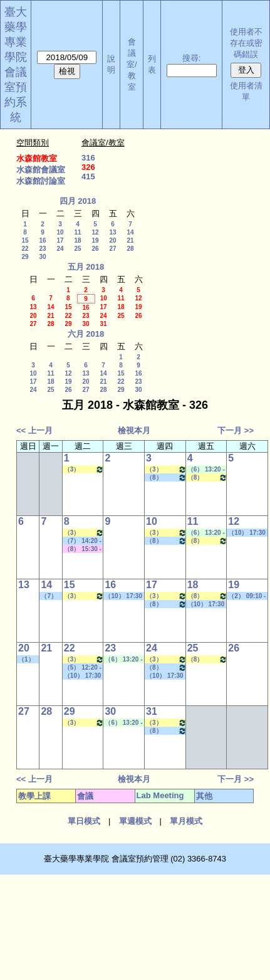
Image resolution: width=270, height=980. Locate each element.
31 (103, 324)
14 (130, 232)
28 (130, 249)
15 (25, 240)
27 (112, 249)
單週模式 (135, 821)
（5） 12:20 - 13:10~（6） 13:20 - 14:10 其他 (83, 668)
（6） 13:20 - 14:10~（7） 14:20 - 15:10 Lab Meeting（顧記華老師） (206, 470)
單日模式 (84, 821)
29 (25, 257)
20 (112, 240)
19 (95, 240)
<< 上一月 (34, 430)
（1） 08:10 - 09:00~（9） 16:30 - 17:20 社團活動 (28, 660)
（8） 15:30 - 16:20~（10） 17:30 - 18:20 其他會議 (84, 549)
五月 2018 (86, 267)
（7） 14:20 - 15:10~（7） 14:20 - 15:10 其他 (83, 541)
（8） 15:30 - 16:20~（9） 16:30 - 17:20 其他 (166, 477)
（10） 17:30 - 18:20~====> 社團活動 (247, 533)
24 (60, 249)
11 (77, 232)
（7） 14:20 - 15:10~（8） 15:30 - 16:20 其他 (51, 596)
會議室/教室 (132, 64)
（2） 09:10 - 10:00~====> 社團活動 (247, 596)
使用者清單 (246, 91)
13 (112, 232)
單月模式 (186, 821)
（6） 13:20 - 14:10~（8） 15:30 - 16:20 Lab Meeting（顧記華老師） (123, 660)
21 (130, 240)
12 (95, 232)
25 (77, 249)
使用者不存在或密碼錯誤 (246, 43)
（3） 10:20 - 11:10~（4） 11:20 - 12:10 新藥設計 (84, 469)
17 (60, 240)
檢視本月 (134, 430)
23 (42, 249)
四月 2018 (78, 201)
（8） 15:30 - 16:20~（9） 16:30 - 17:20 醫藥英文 (208, 477)
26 (95, 249)
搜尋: (192, 58)
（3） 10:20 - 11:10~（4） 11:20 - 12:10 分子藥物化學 (166, 469)
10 (60, 232)
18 (77, 240)
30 (42, 257)
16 (42, 240)
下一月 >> (236, 430)
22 (25, 249)
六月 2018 (86, 334)
